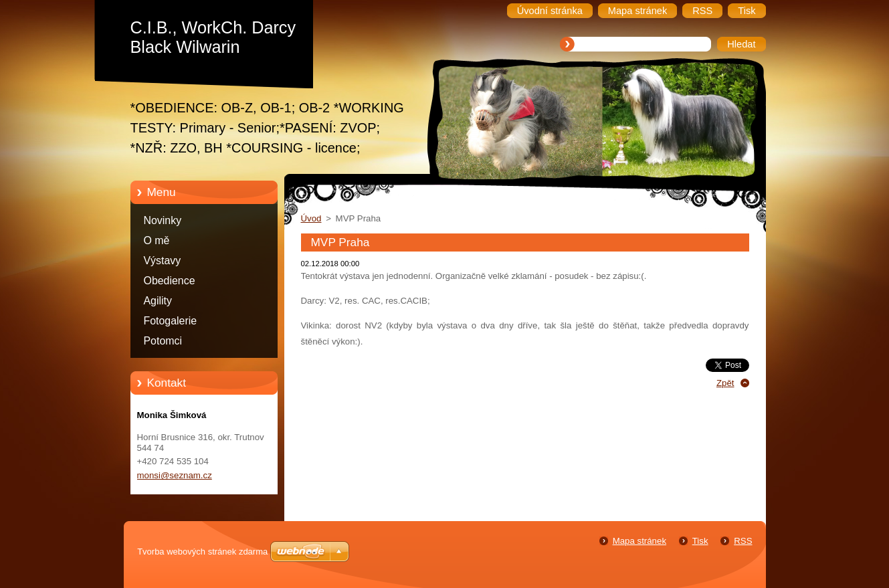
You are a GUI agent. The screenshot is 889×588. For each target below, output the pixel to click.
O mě (157, 240)
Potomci (163, 341)
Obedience (170, 281)
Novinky (163, 220)
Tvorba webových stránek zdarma (202, 552)
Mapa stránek (639, 541)
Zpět (725, 383)
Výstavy (163, 261)
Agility (158, 301)
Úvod (311, 218)
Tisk (700, 541)
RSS (743, 541)
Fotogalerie (171, 321)
